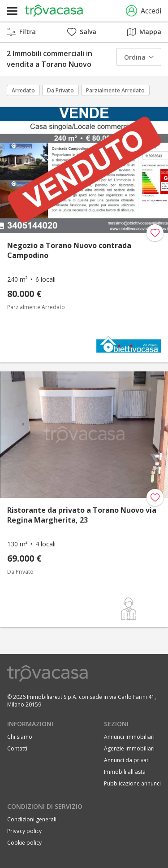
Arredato (23, 90)
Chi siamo (20, 737)
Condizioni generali (32, 819)
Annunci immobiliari (129, 737)
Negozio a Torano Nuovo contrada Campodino (69, 250)
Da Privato (60, 90)
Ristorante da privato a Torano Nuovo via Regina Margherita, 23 (82, 515)
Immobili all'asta (125, 772)
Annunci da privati (127, 760)
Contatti (17, 748)
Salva (82, 32)
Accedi (144, 11)
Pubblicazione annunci (132, 783)
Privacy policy (24, 831)
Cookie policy (24, 843)
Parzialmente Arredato (115, 90)
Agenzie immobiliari (129, 748)
